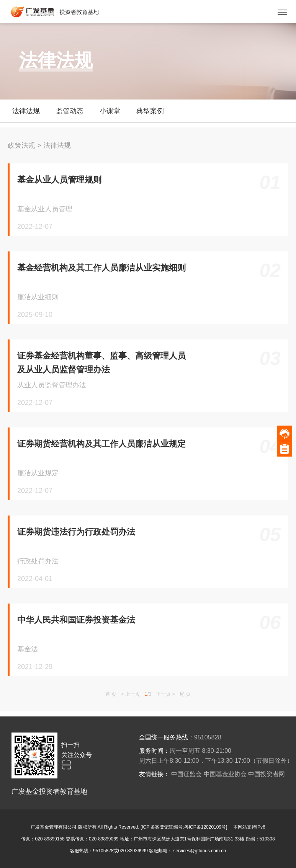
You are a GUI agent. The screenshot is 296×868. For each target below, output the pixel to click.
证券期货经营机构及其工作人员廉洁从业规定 (101, 444)
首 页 (111, 694)
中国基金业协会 (225, 774)
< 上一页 (131, 694)
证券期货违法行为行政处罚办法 (76, 532)
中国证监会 (186, 774)
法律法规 (57, 145)
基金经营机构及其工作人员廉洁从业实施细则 (101, 268)
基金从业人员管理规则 (59, 180)
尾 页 (185, 694)
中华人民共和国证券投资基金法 (76, 620)
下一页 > (165, 694)
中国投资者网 (267, 774)
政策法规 (21, 145)
